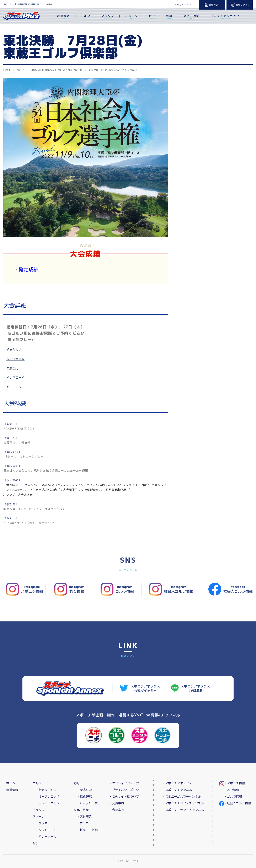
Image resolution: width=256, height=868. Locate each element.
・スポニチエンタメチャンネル (183, 803)
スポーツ (132, 17)
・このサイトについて (124, 796)
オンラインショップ (225, 17)
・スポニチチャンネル (177, 790)
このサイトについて (185, 5)
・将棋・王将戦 (87, 830)
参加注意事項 (15, 359)
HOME (7, 70)
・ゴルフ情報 (233, 796)
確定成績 (29, 269)
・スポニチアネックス (177, 783)
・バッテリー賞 (87, 803)
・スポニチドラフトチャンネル (183, 810)
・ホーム (9, 783)
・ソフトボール (46, 830)
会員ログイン (243, 5)
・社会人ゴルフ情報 (238, 803)
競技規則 (12, 368)
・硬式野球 (84, 790)
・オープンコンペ (48, 796)
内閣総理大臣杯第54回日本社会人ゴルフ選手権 (56, 70)
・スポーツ (37, 816)
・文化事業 (84, 816)
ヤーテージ (14, 387)
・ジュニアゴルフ (48, 803)
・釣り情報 (232, 790)
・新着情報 (11, 790)
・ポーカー (84, 823)
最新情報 (63, 17)
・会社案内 (116, 810)
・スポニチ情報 (235, 783)
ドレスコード (15, 377)
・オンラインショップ (124, 783)
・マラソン (37, 810)
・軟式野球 (84, 796)
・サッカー (43, 823)
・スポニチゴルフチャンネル (182, 796)
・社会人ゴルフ (46, 790)
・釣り (34, 843)
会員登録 (213, 5)
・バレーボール (46, 836)
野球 (169, 17)
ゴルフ (86, 17)
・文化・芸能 (80, 810)
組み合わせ (14, 350)
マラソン (108, 17)
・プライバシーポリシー (125, 790)
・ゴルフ (36, 783)
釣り (152, 17)
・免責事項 (116, 803)
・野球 (75, 783)
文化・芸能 (192, 17)
